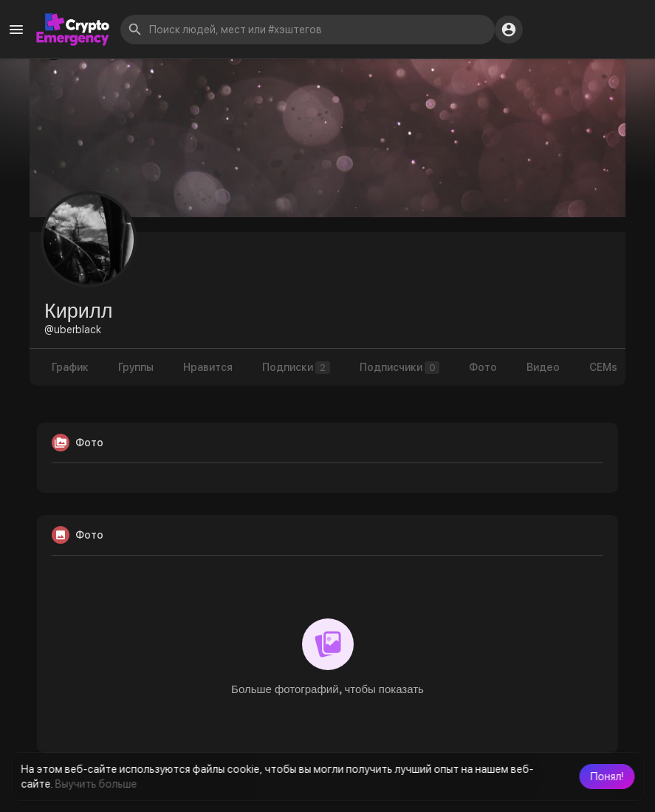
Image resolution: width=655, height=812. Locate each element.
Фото (483, 367)
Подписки (296, 368)
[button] (607, 777)
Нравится (208, 367)
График (70, 367)
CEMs (603, 367)
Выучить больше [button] (96, 784)
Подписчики (399, 368)
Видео (543, 367)
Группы (136, 367)
